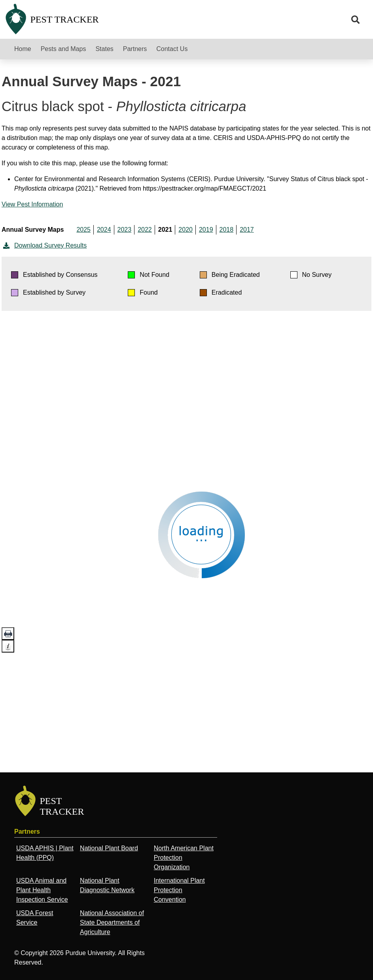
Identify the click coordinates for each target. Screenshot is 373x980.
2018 (227, 230)
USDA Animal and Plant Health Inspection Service (42, 890)
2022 (145, 230)
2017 (247, 230)
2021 (165, 230)
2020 (186, 230)
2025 (83, 230)
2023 (125, 230)
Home (23, 49)
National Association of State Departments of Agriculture (112, 922)
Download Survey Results (44, 246)
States (104, 49)
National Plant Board (109, 848)
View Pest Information (32, 204)
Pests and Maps (63, 49)
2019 (206, 230)
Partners (135, 49)
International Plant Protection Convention (179, 890)
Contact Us (172, 49)
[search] (356, 20)
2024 (104, 230)
